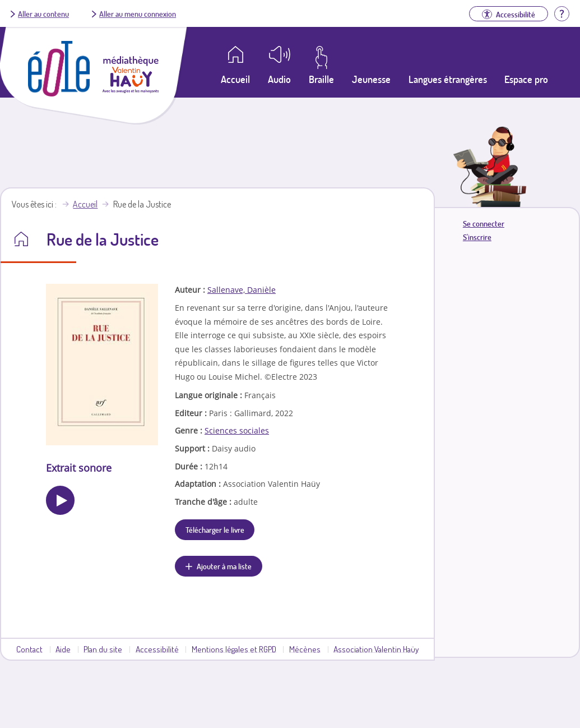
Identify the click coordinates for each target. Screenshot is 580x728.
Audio (279, 79)
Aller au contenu (43, 13)
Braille (321, 79)
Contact (29, 649)
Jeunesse (371, 79)
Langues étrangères (448, 79)
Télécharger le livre (215, 529)
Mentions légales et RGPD (234, 649)
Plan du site (103, 649)
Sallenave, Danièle (242, 290)
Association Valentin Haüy (376, 649)
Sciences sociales (237, 430)
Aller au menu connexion (138, 13)
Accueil (85, 204)
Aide (63, 649)
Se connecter (484, 224)
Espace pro (526, 79)
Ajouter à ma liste (224, 566)
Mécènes (305, 649)
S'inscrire (477, 237)
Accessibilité (157, 649)
